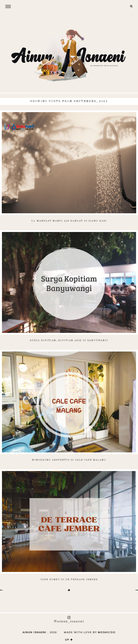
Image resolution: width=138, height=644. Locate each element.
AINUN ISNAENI (34, 632)
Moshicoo (107, 632)
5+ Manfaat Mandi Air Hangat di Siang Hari (69, 221)
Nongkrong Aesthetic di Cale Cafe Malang (69, 460)
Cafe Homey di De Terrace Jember (69, 580)
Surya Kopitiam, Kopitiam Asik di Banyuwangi (69, 340)
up (69, 640)
